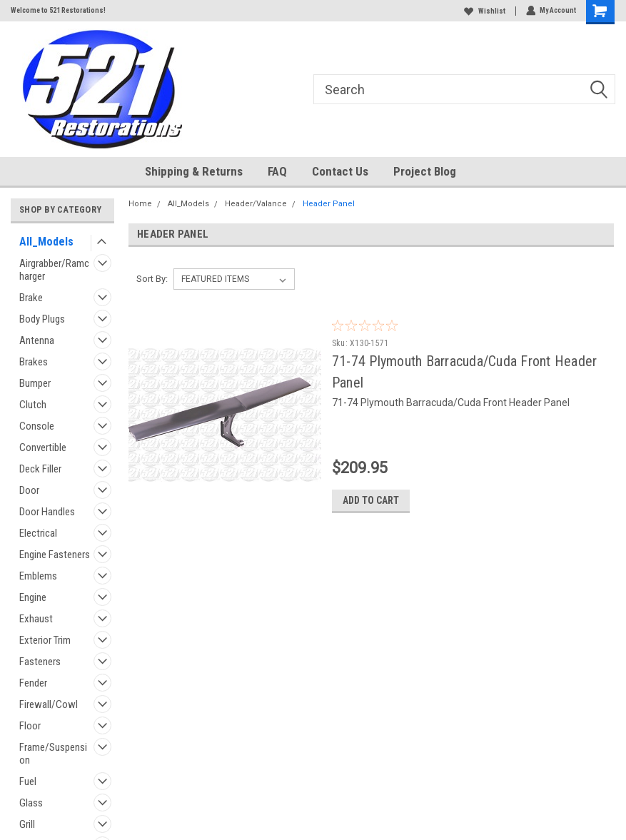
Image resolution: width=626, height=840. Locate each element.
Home (140, 204)
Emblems (38, 576)
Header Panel (329, 204)
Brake (31, 298)
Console (37, 426)
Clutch (33, 405)
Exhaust (36, 619)
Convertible (43, 447)
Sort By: (152, 279)
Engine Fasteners (55, 555)
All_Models (46, 242)
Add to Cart (397, 501)
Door (29, 490)
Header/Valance (256, 204)
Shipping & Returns (194, 171)
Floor (30, 726)
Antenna (37, 340)
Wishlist (484, 11)
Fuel (28, 781)
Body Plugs (42, 319)
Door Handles (47, 512)
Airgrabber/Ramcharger (54, 270)
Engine (33, 597)
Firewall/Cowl (49, 704)
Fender (33, 683)
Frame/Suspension (53, 754)
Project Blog (425, 171)
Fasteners (40, 662)
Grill (27, 824)
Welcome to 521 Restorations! (58, 10)
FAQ (277, 171)
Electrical (38, 533)
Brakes (34, 362)
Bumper (35, 383)
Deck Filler (40, 469)
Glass (31, 803)
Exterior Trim (45, 640)
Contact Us (340, 171)
